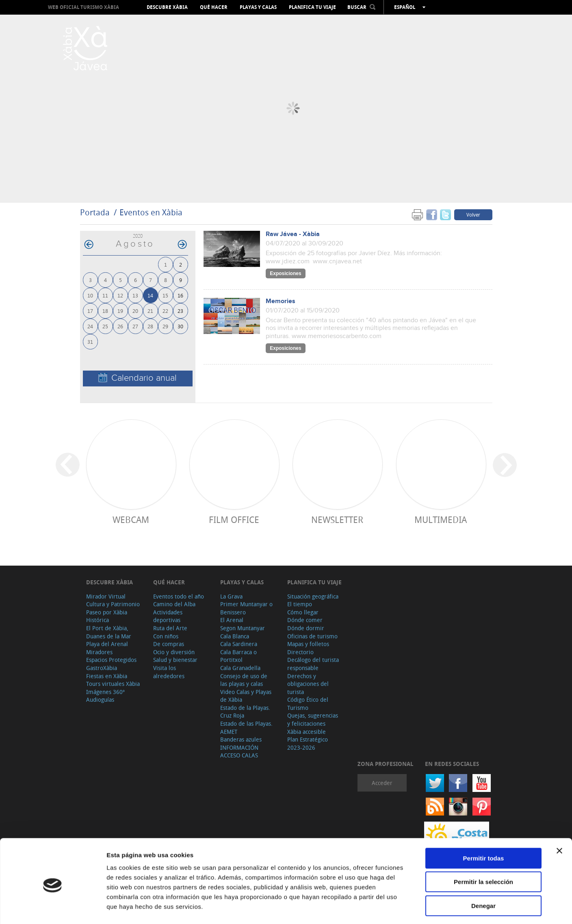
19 (120, 311)
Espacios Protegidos (111, 660)
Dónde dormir (306, 628)
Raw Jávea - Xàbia (293, 234)
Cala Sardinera (239, 644)
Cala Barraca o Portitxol (238, 656)
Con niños (166, 636)
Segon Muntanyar (243, 628)
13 (135, 295)
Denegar (483, 872)
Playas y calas (258, 7)
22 (165, 311)
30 (180, 326)
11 (105, 295)
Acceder (382, 783)
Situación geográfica (313, 596)
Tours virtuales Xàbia (113, 684)
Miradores (99, 652)
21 (150, 311)
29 (165, 326)
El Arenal (232, 620)
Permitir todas (484, 825)
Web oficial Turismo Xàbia (83, 7)
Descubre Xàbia (167, 7)
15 (165, 295)
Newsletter (337, 519)
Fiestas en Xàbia (107, 676)
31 (90, 342)
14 (150, 295)
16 (180, 295)
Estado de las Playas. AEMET (246, 728)
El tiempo (300, 604)
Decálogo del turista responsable (313, 664)
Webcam (131, 519)
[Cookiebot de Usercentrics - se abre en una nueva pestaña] (53, 908)
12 (120, 295)
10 (90, 295)
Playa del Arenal (107, 644)
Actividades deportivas (168, 616)
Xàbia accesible (307, 732)
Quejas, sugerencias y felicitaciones (313, 719)
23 (180, 311)
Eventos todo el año (179, 596)
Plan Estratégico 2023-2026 (308, 743)
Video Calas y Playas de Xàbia (246, 696)
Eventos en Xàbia (151, 212)
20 (135, 311)
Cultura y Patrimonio (113, 604)
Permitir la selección (483, 849)
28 (150, 326)
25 (105, 326)
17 (90, 311)
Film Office (234, 519)
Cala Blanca (235, 636)
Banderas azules (241, 739)
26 (120, 326)
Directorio (300, 652)
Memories (281, 301)
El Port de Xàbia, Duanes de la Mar (109, 632)
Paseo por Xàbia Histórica (107, 616)
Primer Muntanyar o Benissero (246, 608)
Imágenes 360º (105, 692)
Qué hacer (214, 7)
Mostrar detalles (440, 908)
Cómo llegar (303, 612)
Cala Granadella (240, 668)
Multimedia (441, 519)
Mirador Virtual (106, 596)
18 (105, 311)
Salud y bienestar (175, 660)
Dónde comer (305, 620)
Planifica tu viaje (312, 7)
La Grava (231, 596)
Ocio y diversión (174, 652)
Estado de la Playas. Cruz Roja (245, 712)
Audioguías (100, 700)
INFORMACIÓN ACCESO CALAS (239, 752)
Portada (95, 212)
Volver (473, 215)
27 (135, 326)
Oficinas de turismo (312, 636)
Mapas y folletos (308, 644)
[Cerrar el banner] (559, 817)
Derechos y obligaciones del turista (308, 684)
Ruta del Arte (170, 628)
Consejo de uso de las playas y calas (244, 680)
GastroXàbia (102, 668)
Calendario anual (138, 378)
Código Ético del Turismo (308, 704)
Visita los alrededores (169, 672)
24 (90, 326)
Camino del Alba (174, 604)
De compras (169, 644)
